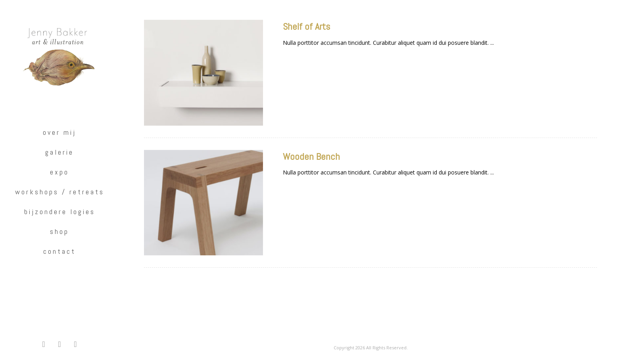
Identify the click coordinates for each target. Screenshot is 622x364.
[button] (44, 344)
